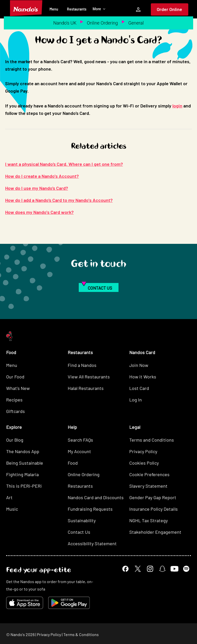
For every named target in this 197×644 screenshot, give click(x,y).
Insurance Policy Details (154, 509)
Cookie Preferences (149, 474)
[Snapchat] (162, 569)
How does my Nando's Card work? (39, 212)
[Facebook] (125, 569)
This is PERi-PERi (24, 486)
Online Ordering (102, 23)
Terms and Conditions (152, 440)
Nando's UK (65, 23)
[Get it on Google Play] (69, 603)
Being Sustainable (25, 463)
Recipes (14, 400)
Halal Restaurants (86, 388)
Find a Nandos (82, 365)
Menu (54, 9)
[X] (138, 569)
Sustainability (82, 520)
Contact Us (79, 532)
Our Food (15, 377)
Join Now (139, 365)
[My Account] (138, 9)
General (136, 23)
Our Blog (15, 440)
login (177, 106)
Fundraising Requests (90, 509)
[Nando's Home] (26, 8)
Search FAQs (80, 440)
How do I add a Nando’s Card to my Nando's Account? (59, 200)
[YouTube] (174, 569)
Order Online (169, 9)
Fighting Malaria (22, 474)
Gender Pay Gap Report (153, 497)
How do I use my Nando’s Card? (37, 188)
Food (73, 463)
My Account (79, 451)
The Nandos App (23, 451)
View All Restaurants (89, 377)
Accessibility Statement (92, 543)
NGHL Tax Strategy (149, 520)
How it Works (143, 377)
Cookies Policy (144, 463)
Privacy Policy (143, 451)
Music (12, 509)
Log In (136, 400)
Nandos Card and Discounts (96, 497)
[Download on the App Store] (25, 603)
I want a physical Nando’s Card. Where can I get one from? (64, 164)
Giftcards (16, 411)
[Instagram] (150, 569)
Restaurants (77, 9)
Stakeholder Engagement (155, 532)
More (99, 9)
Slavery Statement (148, 486)
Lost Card (139, 388)
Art (9, 497)
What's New (18, 388)
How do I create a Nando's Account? (42, 176)
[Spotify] (186, 569)
